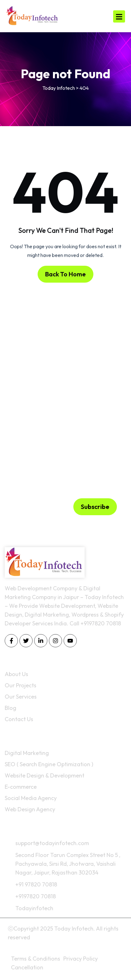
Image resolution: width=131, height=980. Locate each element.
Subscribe (95, 507)
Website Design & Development (45, 775)
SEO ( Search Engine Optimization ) (49, 764)
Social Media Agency (31, 798)
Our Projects (21, 685)
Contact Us (19, 719)
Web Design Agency (30, 809)
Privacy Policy (81, 959)
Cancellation (27, 967)
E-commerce (21, 787)
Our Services (21, 697)
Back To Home (65, 274)
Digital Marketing (27, 753)
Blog (10, 708)
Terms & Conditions (36, 959)
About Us (16, 674)
